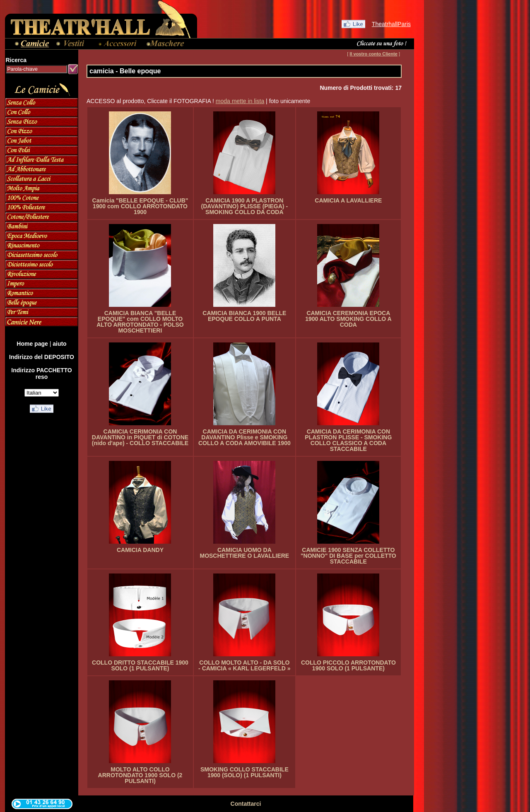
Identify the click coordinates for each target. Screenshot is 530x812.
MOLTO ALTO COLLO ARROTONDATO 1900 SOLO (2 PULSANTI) (140, 775)
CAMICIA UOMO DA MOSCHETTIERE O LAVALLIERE (244, 553)
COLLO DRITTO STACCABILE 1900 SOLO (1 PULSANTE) (140, 665)
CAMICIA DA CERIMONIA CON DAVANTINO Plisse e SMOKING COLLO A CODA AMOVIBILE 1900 (245, 437)
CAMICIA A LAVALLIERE (348, 200)
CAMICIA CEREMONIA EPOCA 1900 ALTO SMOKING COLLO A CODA (348, 319)
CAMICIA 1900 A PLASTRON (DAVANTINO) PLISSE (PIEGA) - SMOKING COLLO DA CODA (245, 206)
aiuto (59, 344)
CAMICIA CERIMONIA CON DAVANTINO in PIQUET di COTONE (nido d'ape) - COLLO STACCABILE (140, 437)
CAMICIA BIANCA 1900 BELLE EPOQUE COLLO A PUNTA (244, 316)
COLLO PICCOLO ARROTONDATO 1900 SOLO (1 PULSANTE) (348, 665)
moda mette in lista (240, 101)
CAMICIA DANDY (140, 550)
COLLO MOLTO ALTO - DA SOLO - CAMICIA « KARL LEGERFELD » (244, 665)
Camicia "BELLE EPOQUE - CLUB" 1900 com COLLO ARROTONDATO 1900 (140, 206)
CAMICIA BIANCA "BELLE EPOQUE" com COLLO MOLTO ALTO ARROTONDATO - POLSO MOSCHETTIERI (140, 322)
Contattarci (246, 804)
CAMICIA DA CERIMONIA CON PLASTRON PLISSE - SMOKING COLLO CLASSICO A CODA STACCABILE (348, 440)
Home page (32, 344)
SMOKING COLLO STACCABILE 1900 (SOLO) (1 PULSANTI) (245, 772)
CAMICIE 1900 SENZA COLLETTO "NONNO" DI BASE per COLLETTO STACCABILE (348, 556)
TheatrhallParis (391, 24)
